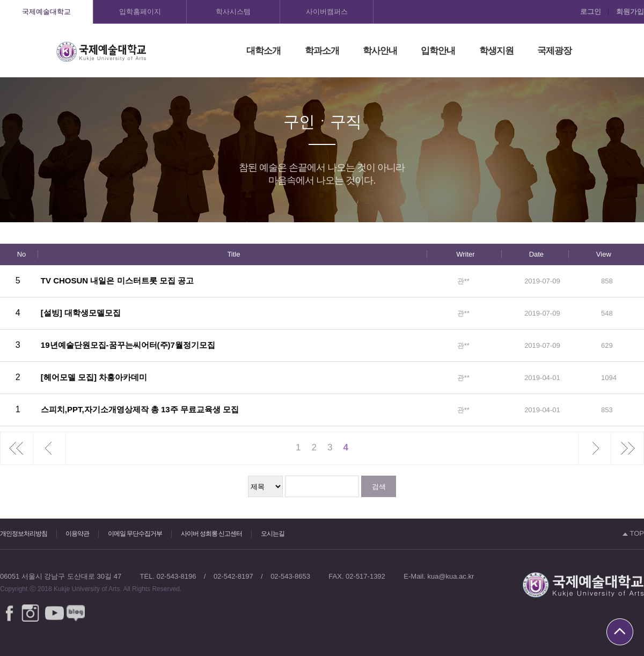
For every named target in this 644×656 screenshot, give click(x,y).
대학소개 (264, 51)
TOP (633, 533)
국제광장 (554, 51)
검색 (379, 487)
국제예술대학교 (46, 12)
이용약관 (77, 534)
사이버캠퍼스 (327, 12)
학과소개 (322, 51)
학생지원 (496, 51)
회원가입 (630, 12)
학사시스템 (233, 12)
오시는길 (273, 534)
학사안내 (380, 51)
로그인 (591, 12)
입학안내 (438, 51)
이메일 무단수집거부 (135, 534)
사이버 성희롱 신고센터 (212, 534)
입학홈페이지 (140, 12)
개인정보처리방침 (24, 534)
